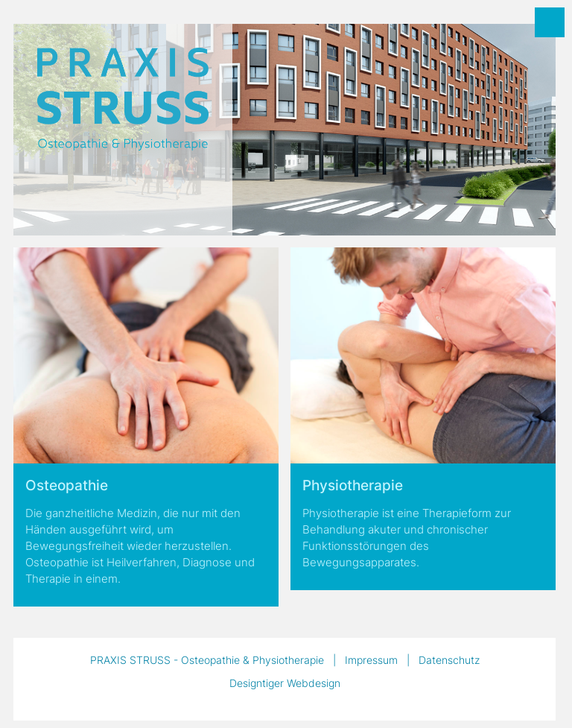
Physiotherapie (353, 485)
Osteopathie (67, 485)
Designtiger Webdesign (285, 683)
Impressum (371, 660)
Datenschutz (449, 660)
